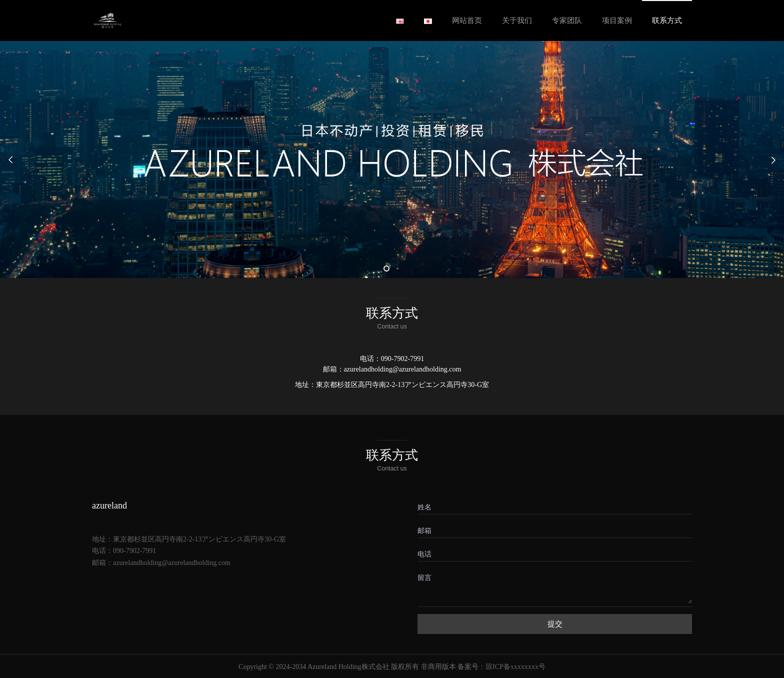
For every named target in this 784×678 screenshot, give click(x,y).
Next (764, 159)
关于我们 (517, 20)
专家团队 (567, 20)
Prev (20, 159)
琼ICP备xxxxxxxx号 (515, 667)
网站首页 (467, 20)
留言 (424, 578)
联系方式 (667, 20)
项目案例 (617, 20)
